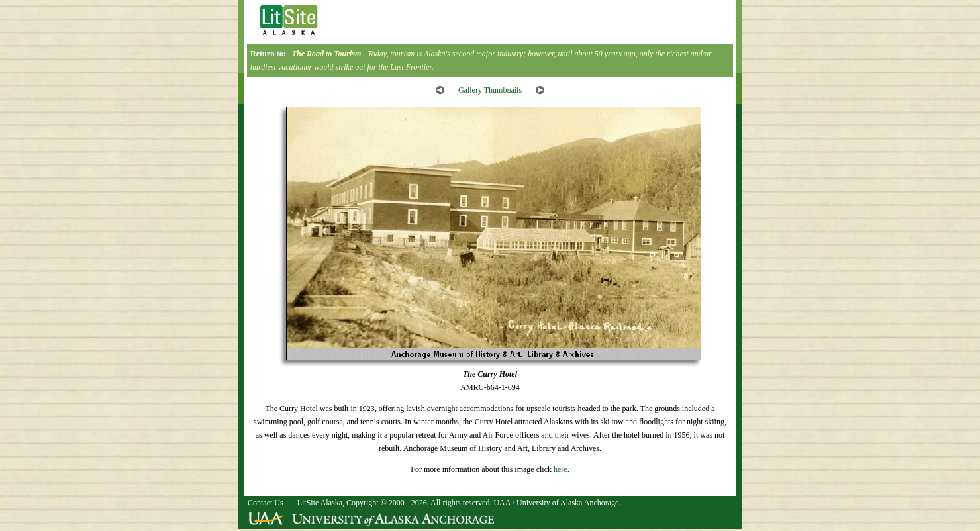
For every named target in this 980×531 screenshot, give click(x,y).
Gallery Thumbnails (490, 90)
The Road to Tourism (327, 54)
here (561, 469)
